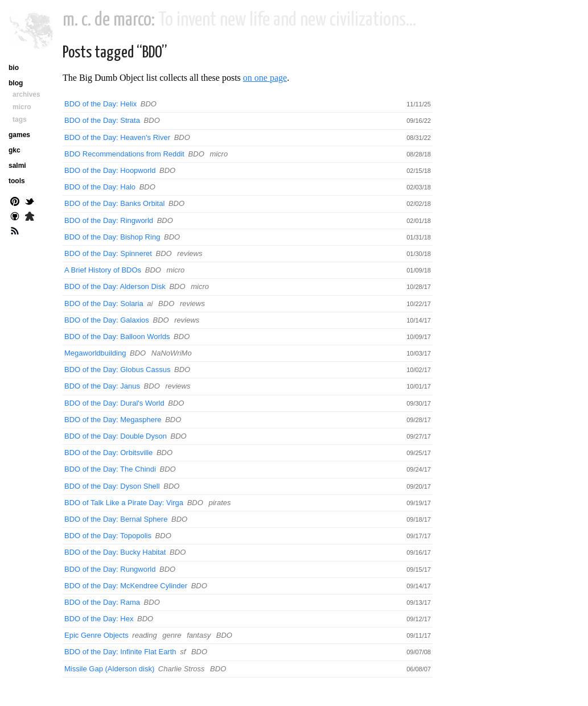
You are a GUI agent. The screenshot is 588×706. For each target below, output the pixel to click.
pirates (219, 503)
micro (219, 154)
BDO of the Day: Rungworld (110, 569)
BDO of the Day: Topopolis (108, 536)
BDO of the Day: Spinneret (108, 253)
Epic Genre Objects (96, 635)
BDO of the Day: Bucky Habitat (115, 552)
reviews (190, 253)
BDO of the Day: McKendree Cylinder (126, 586)
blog (16, 83)
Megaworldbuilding (95, 353)
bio (14, 68)
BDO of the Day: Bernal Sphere (116, 519)
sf (183, 652)
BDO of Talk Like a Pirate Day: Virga (124, 503)
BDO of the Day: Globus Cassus (117, 369)
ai (150, 304)
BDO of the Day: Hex (99, 619)
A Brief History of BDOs (103, 270)
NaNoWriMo (172, 353)
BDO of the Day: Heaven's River (117, 137)
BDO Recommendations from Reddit (124, 154)
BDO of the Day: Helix (100, 104)
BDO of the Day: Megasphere (113, 420)
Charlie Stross (182, 669)
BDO (149, 104)
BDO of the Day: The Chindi (110, 469)
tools (17, 181)
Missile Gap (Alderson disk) (109, 669)
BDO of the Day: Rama (102, 602)
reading (144, 635)
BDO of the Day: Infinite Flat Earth (120, 652)
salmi (17, 166)
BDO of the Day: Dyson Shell (112, 486)
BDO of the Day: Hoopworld (110, 170)
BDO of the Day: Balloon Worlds (117, 337)
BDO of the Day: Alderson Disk (115, 286)
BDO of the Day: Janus (102, 386)
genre (172, 635)
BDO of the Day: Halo (100, 187)
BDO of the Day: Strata (102, 120)
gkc (15, 150)
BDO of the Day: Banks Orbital (114, 203)
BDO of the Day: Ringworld (109, 220)
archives (26, 94)
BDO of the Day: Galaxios (107, 320)
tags (20, 119)
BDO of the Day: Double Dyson (116, 436)
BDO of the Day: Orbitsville (108, 453)
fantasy (199, 635)
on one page (265, 78)
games (19, 135)
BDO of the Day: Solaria (104, 304)
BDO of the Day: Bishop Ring (112, 237)
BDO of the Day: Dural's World (114, 403)
